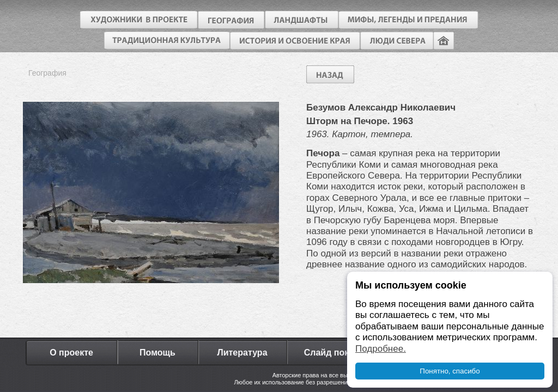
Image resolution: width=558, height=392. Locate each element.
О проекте (71, 353)
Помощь (157, 353)
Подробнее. (381, 349)
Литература (242, 353)
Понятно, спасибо (450, 371)
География (47, 73)
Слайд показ (331, 353)
